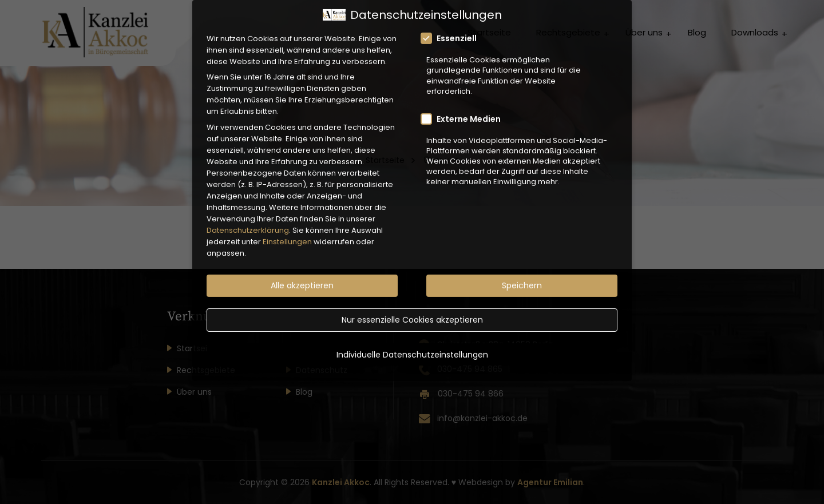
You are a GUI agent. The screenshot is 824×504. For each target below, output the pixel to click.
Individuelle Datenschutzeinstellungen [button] (412, 342)
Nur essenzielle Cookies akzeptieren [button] (412, 307)
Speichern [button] (522, 273)
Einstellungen (287, 229)
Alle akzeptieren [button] (302, 273)
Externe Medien (464, 106)
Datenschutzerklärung (248, 217)
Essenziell (452, 26)
